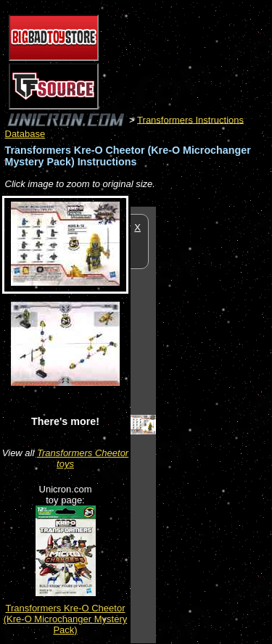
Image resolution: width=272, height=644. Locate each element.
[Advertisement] (214, 424)
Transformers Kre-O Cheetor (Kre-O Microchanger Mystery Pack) (65, 619)
